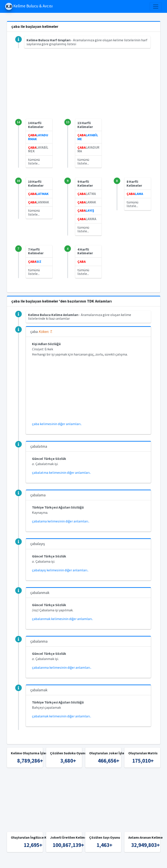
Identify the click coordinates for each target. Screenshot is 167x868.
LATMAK (38, 194)
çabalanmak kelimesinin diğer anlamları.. (63, 619)
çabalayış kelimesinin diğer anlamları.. (60, 570)
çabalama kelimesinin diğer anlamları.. (61, 521)
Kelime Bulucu (62, 862)
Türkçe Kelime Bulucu (91, 862)
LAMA (135, 194)
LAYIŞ (86, 210)
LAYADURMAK (38, 137)
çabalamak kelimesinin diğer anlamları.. (62, 716)
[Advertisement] (84, 88)
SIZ (35, 261)
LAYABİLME (88, 137)
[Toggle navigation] (156, 7)
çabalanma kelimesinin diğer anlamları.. (62, 667)
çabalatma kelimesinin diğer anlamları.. (61, 472)
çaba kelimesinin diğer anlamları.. (57, 424)
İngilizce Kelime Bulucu (127, 862)
